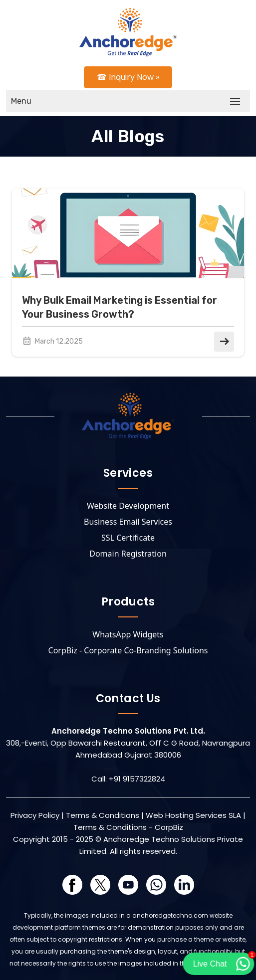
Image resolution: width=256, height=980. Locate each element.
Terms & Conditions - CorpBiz (128, 827)
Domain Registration (128, 554)
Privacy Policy (35, 815)
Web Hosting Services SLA (193, 815)
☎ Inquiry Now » (128, 77)
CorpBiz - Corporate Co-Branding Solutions (128, 650)
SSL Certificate (128, 538)
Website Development (128, 506)
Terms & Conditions (103, 815)
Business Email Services (128, 522)
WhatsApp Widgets (128, 634)
